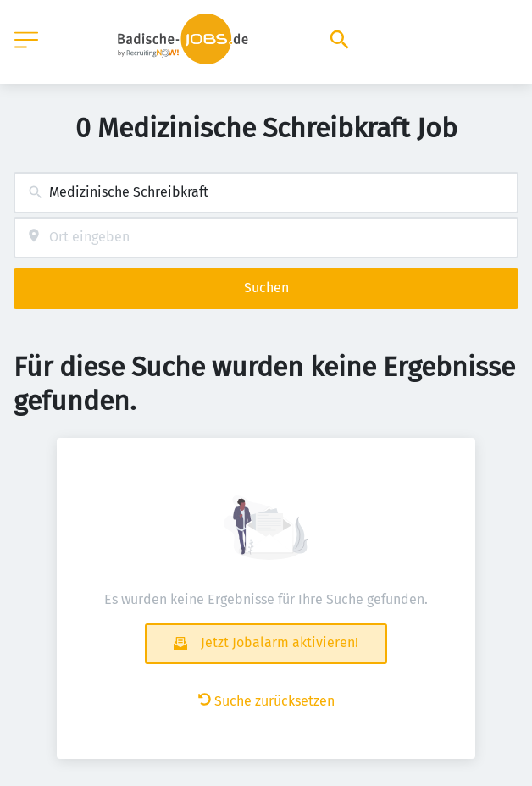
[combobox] (266, 193)
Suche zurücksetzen (266, 701)
